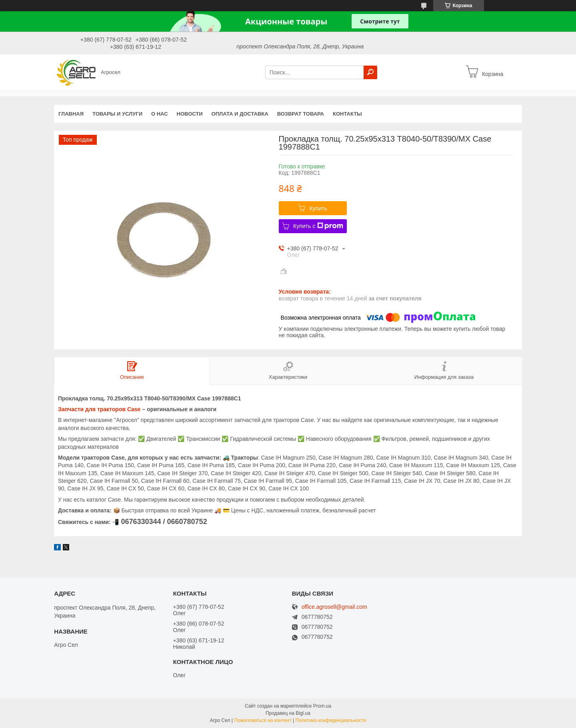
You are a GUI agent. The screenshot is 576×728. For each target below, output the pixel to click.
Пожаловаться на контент (263, 720)
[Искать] (370, 72)
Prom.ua (322, 706)
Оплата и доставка (240, 114)
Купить (318, 208)
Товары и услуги (117, 114)
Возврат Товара (301, 114)
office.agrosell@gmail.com (334, 607)
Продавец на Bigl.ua (288, 713)
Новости (190, 114)
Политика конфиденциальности (331, 720)
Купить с (318, 226)
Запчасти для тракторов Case (99, 409)
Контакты (347, 114)
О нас (160, 114)
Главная (71, 114)
